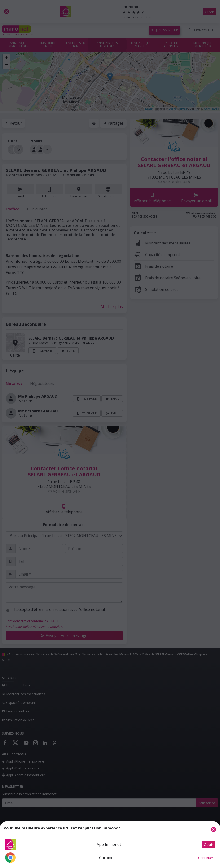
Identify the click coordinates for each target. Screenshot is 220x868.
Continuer (206, 858)
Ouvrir (209, 844)
